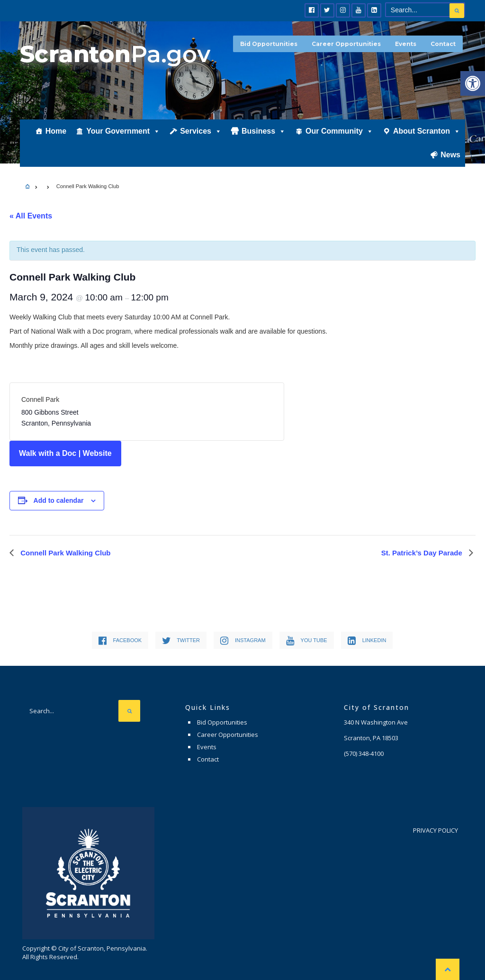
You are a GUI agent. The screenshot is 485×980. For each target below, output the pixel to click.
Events (406, 44)
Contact (443, 44)
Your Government (123, 131)
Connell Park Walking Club (64, 553)
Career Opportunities (346, 44)
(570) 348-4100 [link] (364, 753)
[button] (473, 83)
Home (56, 131)
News (450, 155)
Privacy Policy (436, 830)
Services (201, 131)
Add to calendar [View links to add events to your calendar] (59, 500)
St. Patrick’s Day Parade (423, 553)
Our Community (339, 131)
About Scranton (427, 131)
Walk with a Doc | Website (65, 453)
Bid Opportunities (269, 44)
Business (264, 131)
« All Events (31, 216)
